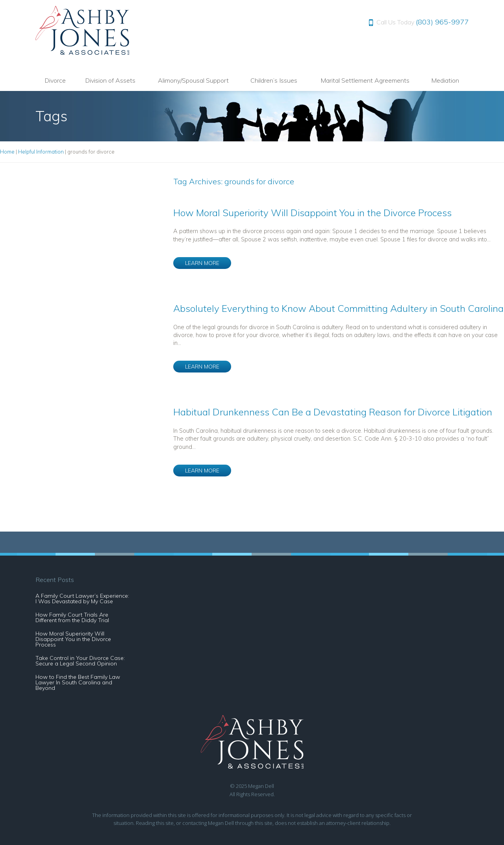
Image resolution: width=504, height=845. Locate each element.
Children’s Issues (274, 80)
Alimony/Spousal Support (193, 80)
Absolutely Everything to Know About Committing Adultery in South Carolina (338, 308)
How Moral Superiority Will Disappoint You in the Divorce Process (312, 213)
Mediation (445, 80)
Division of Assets (110, 80)
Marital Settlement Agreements (365, 80)
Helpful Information (41, 152)
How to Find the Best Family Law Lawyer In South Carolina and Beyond (78, 682)
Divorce (55, 80)
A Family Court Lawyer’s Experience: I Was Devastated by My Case (82, 599)
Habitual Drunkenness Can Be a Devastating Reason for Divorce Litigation (333, 412)
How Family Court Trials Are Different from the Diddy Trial (72, 617)
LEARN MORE (202, 263)
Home (7, 152)
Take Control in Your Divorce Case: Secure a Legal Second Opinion (80, 661)
